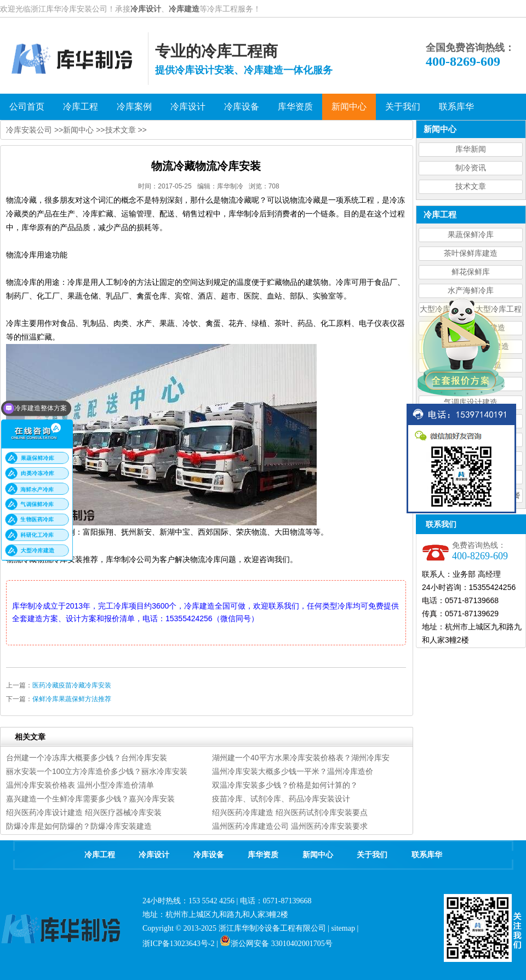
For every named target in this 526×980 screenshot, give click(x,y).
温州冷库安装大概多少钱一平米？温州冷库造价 (293, 771)
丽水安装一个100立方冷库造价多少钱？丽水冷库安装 (97, 771)
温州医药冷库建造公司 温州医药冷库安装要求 (290, 826)
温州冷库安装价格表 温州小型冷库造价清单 (80, 785)
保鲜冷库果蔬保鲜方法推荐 (72, 699)
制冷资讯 (471, 168)
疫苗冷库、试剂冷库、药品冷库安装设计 (281, 799)
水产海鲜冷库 (471, 291)
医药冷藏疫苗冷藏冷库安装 (72, 685)
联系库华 (427, 855)
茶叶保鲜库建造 (471, 253)
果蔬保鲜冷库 (471, 235)
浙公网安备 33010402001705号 (276, 944)
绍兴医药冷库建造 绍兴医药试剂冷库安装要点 (290, 812)
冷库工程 (100, 855)
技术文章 (471, 187)
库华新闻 (471, 149)
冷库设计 (146, 9)
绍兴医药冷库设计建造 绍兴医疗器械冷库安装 (84, 812)
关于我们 (372, 855)
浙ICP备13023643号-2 (178, 944)
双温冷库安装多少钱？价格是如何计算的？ (285, 785)
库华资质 (263, 855)
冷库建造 (184, 9)
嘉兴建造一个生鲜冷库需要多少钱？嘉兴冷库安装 (90, 799)
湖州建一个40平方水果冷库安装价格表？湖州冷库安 (301, 758)
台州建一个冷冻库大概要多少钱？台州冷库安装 (87, 758)
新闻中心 (78, 130)
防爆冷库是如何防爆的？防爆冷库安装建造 (79, 826)
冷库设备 (209, 855)
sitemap (343, 928)
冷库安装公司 (29, 130)
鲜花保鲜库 (471, 272)
